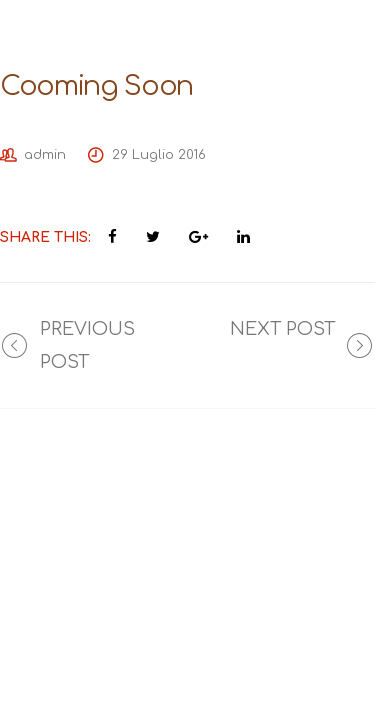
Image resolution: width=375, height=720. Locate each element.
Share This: (45, 237)
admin (45, 155)
